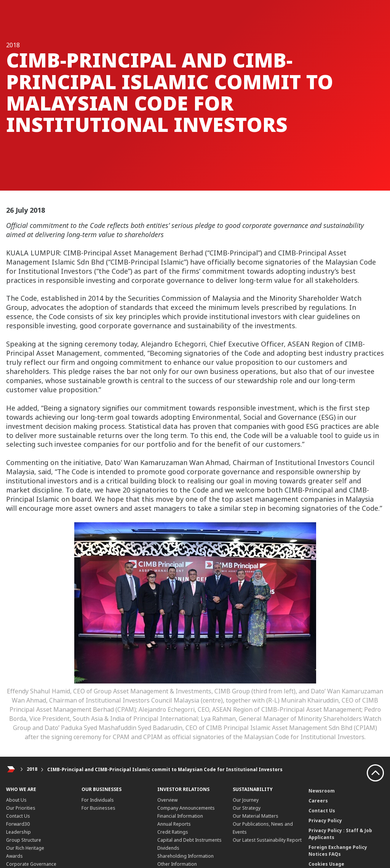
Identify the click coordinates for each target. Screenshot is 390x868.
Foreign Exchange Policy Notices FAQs (338, 851)
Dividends (168, 848)
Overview (167, 800)
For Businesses (98, 808)
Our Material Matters (256, 816)
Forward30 (18, 824)
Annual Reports (174, 824)
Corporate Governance (31, 864)
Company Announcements (186, 808)
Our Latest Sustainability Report (267, 840)
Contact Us (18, 816)
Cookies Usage (326, 864)
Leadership (18, 832)
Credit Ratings (173, 832)
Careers (318, 801)
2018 (32, 769)
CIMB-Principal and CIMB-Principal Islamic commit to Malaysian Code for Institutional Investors (165, 769)
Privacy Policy (325, 821)
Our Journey (246, 800)
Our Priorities (21, 808)
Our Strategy (247, 808)
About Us (16, 800)
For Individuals (98, 800)
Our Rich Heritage (25, 848)
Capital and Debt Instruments (189, 840)
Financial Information (180, 816)
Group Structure (24, 840)
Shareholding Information (185, 856)
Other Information (177, 864)
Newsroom (322, 791)
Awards (14, 856)
